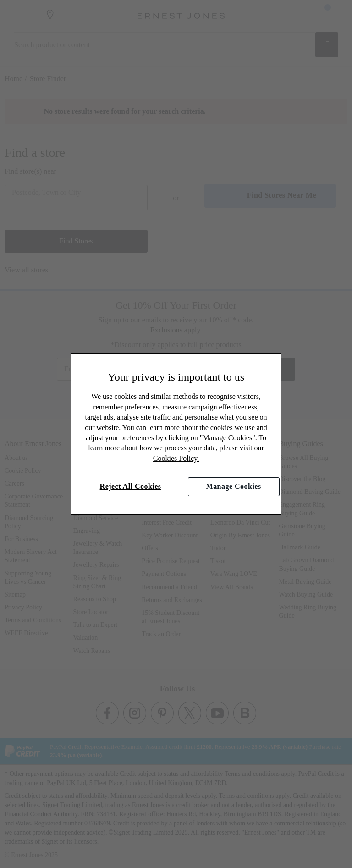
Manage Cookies (234, 486)
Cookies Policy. (176, 458)
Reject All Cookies (131, 486)
